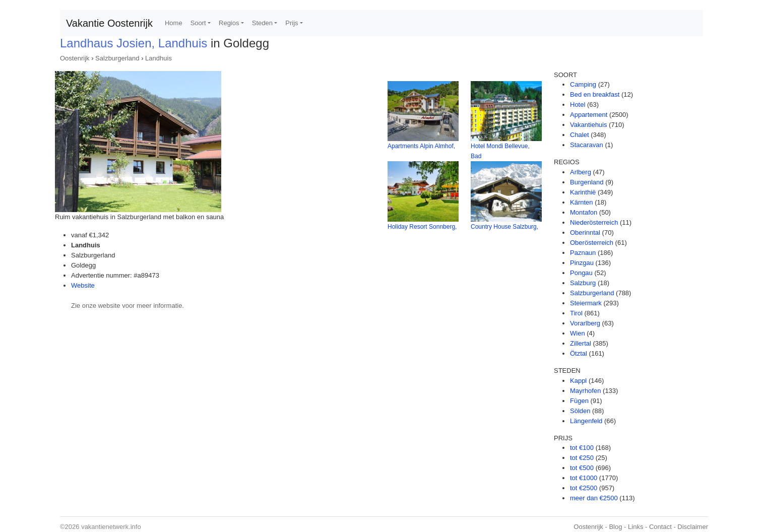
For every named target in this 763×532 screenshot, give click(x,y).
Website (83, 285)
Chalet (580, 135)
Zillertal (581, 343)
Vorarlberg (585, 323)
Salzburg (583, 283)
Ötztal (579, 353)
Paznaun (583, 253)
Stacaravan (587, 145)
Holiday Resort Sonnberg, (422, 227)
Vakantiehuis (588, 125)
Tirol (576, 313)
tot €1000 (584, 478)
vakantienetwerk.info (111, 527)
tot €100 (582, 448)
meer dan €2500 (594, 498)
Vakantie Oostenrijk (109, 23)
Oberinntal (585, 232)
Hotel (578, 105)
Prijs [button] (292, 23)
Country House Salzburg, (504, 227)
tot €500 (582, 468)
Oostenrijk (75, 58)
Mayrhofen (585, 391)
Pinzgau (582, 263)
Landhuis (158, 58)
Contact (660, 527)
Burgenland (587, 182)
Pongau (581, 273)
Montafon (584, 212)
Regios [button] (229, 23)
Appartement (589, 115)
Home (174, 23)
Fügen (579, 401)
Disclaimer (693, 527)
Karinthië (583, 192)
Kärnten (582, 202)
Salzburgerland (117, 58)
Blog (615, 527)
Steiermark (586, 303)
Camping (583, 84)
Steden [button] (262, 23)
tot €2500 (584, 488)
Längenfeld (586, 421)
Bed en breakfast (595, 94)
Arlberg (581, 172)
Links (635, 527)
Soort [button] (198, 23)
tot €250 (582, 458)
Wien (578, 333)
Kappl (578, 381)
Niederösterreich (594, 222)
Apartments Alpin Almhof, (421, 146)
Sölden (580, 411)
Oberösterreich (592, 243)
